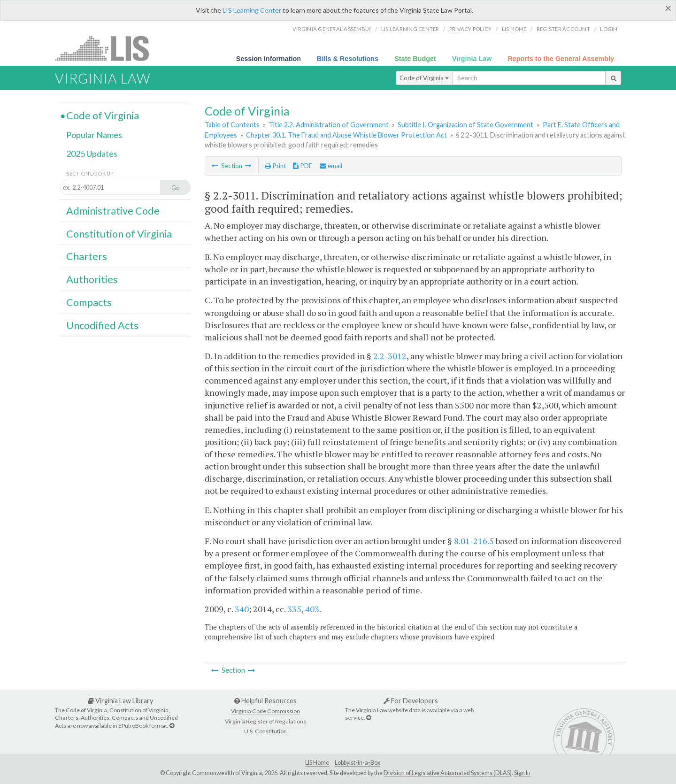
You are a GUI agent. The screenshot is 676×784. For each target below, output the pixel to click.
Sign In (522, 773)
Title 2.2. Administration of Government (329, 125)
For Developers (411, 701)
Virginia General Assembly (332, 29)
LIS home (514, 29)
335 (294, 609)
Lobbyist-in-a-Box (357, 763)
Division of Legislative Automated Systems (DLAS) (448, 773)
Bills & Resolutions (348, 59)
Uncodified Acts (102, 325)
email (331, 166)
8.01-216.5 (474, 541)
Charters (87, 256)
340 (242, 609)
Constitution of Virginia (119, 234)
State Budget (415, 59)
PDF (303, 166)
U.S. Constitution (265, 731)
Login (609, 29)
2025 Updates (92, 154)
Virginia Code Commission (265, 711)
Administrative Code (113, 211)
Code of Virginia (424, 78)
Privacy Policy (471, 29)
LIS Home (317, 763)
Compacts (89, 302)
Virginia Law (472, 59)
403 (312, 609)
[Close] (668, 8)
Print (275, 166)
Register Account (563, 29)
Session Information (269, 59)
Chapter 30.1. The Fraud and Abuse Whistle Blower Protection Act (346, 135)
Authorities (92, 279)
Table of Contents (232, 125)
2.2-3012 (390, 356)
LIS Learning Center (252, 10)
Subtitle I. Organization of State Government (465, 125)
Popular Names (94, 135)
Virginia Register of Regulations (265, 721)
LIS (107, 48)
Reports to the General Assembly (561, 59)
